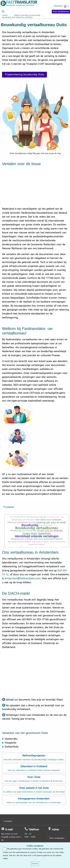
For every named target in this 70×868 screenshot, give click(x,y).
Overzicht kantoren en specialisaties (27, 15)
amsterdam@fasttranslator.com (22, 578)
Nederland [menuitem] (60, 6)
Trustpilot (9, 507)
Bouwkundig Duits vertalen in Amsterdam (17, 17)
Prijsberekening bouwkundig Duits (24, 74)
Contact (5, 15)
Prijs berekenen (61, 12)
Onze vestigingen (57, 838)
